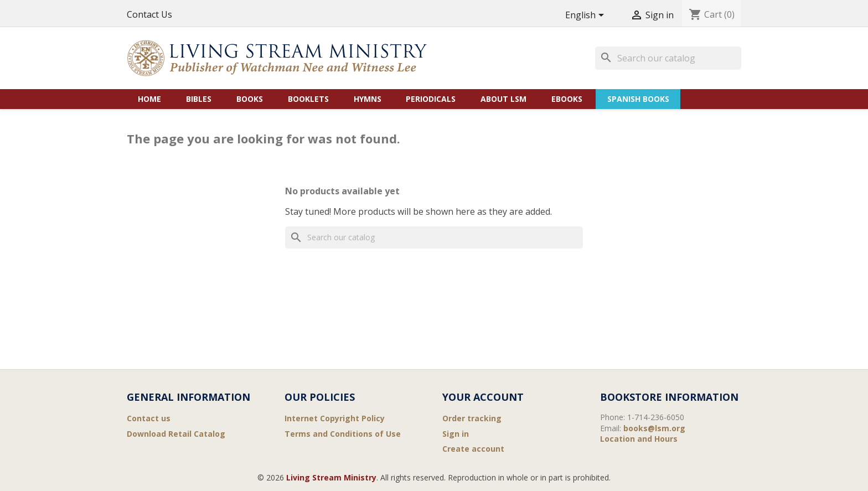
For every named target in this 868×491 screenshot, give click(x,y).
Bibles (199, 99)
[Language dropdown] (587, 16)
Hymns (368, 99)
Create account (473, 449)
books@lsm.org (654, 428)
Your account (483, 397)
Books (250, 99)
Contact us (149, 418)
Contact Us (149, 14)
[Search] (668, 58)
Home (149, 99)
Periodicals (431, 99)
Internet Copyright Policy (335, 418)
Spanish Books (638, 99)
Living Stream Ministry (331, 477)
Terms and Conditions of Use (343, 434)
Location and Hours (639, 439)
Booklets (308, 99)
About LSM (503, 99)
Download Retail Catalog (176, 434)
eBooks (567, 99)
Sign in (456, 434)
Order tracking (472, 418)
